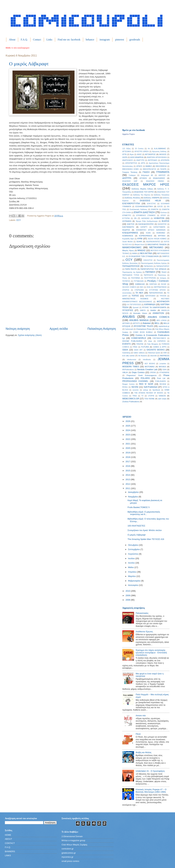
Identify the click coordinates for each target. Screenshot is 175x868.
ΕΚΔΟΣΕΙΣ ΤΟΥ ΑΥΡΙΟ (144, 192)
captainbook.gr (164, 326)
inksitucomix (132, 360)
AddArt (153, 310)
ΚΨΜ (140, 239)
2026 (128, 421)
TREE (135, 396)
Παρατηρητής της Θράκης (132, 272)
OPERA (153, 373)
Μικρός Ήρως (128, 250)
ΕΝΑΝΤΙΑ (155, 209)
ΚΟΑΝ (148, 233)
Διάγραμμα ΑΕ (147, 175)
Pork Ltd (161, 378)
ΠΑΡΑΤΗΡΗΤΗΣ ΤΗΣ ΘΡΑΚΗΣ (153, 269)
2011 (128, 488)
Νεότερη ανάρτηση (18, 329)
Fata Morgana (153, 344)
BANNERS (10, 851)
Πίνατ (138, 734)
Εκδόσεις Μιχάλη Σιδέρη (142, 189)
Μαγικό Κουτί (140, 245)
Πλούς (125, 278)
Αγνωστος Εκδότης (159, 152)
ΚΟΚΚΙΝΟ (161, 233)
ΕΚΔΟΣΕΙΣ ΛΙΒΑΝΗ (155, 181)
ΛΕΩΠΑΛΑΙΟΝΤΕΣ (153, 242)
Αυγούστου (133, 554)
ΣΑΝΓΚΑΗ (153, 284)
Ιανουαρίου (133, 585)
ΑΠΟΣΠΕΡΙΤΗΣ (131, 163)
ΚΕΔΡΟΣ (126, 230)
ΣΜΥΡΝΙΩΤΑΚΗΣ (160, 287)
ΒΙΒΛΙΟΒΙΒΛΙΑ (161, 166)
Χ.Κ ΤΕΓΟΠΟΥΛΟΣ (134, 305)
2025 (128, 426)
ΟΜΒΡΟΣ (166, 256)
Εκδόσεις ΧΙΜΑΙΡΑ (151, 198)
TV (142, 396)
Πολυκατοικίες (142, 613)
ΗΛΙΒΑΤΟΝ (159, 218)
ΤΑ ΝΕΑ (139, 293)
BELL (157, 323)
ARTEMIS (126, 323)
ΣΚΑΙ (149, 287)
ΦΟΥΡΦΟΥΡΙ (163, 301)
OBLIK (125, 372)
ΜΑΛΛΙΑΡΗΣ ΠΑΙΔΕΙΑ (157, 244)
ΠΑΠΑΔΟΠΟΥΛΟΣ (131, 266)
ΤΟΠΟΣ (135, 296)
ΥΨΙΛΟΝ (163, 296)
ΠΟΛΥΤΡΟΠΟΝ (150, 278)
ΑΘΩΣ (139, 154)
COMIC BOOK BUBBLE (143, 332)
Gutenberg (126, 353)
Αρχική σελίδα (59, 329)
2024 (128, 430)
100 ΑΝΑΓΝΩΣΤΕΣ (136, 526)
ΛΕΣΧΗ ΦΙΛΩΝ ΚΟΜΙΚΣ (157, 239)
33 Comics (139, 149)
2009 (128, 595)
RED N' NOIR (146, 384)
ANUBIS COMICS (158, 317)
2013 (128, 479)
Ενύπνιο (164, 213)
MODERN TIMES (131, 367)
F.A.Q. (24, 40)
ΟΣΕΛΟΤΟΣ (148, 260)
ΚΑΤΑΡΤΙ (144, 227)
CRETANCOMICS (159, 338)
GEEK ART (138, 350)
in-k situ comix (128, 356)
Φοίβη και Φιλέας (144, 752)
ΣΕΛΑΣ (164, 284)
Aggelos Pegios (128, 134)
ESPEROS (162, 341)
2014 (128, 475)
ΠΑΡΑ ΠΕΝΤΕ (131, 269)
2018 (128, 457)
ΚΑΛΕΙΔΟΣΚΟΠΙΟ (146, 224)
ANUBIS (129, 317)
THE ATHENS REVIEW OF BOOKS (149, 393)
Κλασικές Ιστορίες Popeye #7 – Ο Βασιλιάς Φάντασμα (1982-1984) (151, 791)
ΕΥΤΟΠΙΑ (126, 218)
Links (49, 40)
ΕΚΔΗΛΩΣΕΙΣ (159, 178)
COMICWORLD (139, 338)
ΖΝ (135, 218)
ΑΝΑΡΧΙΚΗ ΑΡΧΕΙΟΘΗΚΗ (157, 157)
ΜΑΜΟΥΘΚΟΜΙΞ (132, 247)
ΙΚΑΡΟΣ (166, 221)
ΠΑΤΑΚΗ (150, 272)
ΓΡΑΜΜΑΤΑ (163, 172)
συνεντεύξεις (127, 293)
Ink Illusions (143, 356)
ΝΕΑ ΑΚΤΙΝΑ (146, 253)
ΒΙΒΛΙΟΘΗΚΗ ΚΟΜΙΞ (131, 169)
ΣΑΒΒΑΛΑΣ (140, 284)
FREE (135, 347)
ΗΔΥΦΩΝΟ (145, 218)
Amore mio (141, 716)
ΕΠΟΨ (163, 215)
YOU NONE (149, 399)
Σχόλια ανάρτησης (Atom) (30, 335)
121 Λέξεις (126, 149)
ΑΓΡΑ (124, 154)
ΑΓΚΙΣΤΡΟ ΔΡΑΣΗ (142, 152)
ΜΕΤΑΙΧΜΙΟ (156, 247)
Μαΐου (131, 567)
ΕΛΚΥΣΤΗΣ (151, 204)
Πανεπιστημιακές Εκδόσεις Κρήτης (154, 263)
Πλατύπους (162, 275)
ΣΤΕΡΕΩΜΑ (139, 290)
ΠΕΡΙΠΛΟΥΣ (149, 275)
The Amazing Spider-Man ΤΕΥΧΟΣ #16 (146, 539)
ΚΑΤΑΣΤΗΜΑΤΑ (159, 227)
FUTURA (145, 347)
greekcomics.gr (69, 853)
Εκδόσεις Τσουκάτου (162, 195)
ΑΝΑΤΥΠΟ (140, 160)
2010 (128, 591)
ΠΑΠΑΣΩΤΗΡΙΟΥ (163, 266)
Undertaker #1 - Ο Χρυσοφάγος (150, 771)
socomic (136, 390)
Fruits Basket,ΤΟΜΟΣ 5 (139, 507)
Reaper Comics (128, 384)
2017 (128, 462)
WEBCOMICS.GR (131, 399)
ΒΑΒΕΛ (149, 166)
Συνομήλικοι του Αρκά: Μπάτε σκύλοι (145, 530)
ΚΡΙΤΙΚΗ (162, 236)
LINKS (8, 855)
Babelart (147, 323)
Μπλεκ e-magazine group (73, 840)
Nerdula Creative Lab (147, 369)
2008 (128, 600)
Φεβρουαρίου (134, 581)
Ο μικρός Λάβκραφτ (29, 64)
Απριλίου (132, 572)
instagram (105, 40)
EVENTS (127, 344)
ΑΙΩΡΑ (125, 157)
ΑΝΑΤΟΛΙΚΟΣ (128, 160)
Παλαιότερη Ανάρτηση (102, 329)
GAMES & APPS (160, 347)
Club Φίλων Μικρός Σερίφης (74, 845)
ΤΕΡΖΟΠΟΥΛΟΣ (156, 293)
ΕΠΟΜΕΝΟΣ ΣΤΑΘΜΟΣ (146, 215)
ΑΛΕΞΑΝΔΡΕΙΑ (137, 157)
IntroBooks (147, 360)
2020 (128, 448)
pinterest (120, 40)
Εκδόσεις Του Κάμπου (142, 195)
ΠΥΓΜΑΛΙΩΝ (139, 281)
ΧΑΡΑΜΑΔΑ (150, 304)
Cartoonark (129, 329)
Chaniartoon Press (144, 329)
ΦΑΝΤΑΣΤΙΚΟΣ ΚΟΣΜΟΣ (135, 299)
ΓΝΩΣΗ (146, 172)
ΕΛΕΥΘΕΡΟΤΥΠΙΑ (131, 203)
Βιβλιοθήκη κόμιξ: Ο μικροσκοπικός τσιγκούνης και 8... (144, 513)
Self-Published (150, 387)
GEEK (125, 350)
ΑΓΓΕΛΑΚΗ (127, 152)
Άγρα (132, 154)
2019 (128, 453)
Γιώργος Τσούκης (130, 172)
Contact (37, 40)
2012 (128, 484)
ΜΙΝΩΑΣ (141, 250)
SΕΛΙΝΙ (135, 387)
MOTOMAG (150, 367)
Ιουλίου (132, 558)
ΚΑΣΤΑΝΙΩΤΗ (128, 227)
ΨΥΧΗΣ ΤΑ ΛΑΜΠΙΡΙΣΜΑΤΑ (154, 307)
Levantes (163, 364)
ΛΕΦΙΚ (139, 242)
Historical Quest (154, 353)
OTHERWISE (164, 373)
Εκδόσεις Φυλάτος (133, 198)
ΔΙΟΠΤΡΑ (127, 178)
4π (149, 149)
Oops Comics (138, 372)
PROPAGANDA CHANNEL (135, 381)
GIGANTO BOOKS (155, 350)
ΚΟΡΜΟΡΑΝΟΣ (146, 236)
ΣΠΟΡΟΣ (126, 290)
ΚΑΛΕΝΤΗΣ (162, 224)
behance (90, 40)
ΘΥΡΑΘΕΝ (127, 221)
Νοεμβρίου (133, 497)
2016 (128, 466)
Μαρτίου (132, 576)
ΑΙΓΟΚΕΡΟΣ (150, 154)
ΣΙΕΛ (142, 287)
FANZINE (140, 344)
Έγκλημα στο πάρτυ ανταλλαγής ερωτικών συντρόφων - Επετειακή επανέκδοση (151, 653)
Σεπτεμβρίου (134, 549)
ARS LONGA (162, 320)
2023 (128, 435)
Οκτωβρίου (133, 545)
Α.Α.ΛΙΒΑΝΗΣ (160, 149)
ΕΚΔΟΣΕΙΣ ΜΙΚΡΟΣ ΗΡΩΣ (146, 184)
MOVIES (162, 367)
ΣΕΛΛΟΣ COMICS (129, 287)
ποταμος (163, 278)
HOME (8, 835)
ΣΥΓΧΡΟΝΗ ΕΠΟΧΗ (157, 290)
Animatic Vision (140, 313)
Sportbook (156, 390)
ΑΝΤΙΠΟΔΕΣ (153, 160)
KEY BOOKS (150, 364)
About (12, 40)
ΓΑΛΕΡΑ (163, 169)
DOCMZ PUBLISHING (132, 341)
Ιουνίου (132, 563)
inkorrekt (153, 356)
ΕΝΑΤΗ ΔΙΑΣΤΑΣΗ (144, 212)
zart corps (162, 399)
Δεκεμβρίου (134, 492)
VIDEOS (162, 396)
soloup (146, 390)
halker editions (139, 353)
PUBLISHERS (160, 381)
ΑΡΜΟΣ (139, 166)
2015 (128, 471)
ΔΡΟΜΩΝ (143, 178)
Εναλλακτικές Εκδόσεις (138, 209)
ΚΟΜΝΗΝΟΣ (128, 236)
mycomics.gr (67, 857)
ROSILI (125, 387)
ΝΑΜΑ (134, 253)
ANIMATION (158, 313)
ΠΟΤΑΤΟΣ (126, 281)
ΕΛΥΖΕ (160, 207)
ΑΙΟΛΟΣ (163, 154)
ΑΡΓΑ (143, 163)
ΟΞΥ (19, 220)
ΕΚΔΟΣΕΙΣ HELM (150, 201)
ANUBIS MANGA (139, 320)
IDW (165, 353)
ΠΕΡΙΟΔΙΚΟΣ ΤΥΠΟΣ (131, 275)
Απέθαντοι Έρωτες (144, 632)
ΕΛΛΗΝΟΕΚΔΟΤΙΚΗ (144, 206)
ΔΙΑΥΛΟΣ (162, 175)
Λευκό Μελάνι (128, 242)
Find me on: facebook (69, 40)
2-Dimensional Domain (72, 836)
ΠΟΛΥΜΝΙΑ (135, 278)
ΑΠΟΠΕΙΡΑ (165, 160)
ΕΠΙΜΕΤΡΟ (127, 215)
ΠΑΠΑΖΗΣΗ (148, 266)
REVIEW (163, 384)
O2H (164, 370)
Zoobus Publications (131, 402)
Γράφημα (132, 175)
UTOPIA (151, 396)
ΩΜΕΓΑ (143, 310)
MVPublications (128, 370)
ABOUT (8, 839)
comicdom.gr (68, 849)
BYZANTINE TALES (144, 326)
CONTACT (10, 843)
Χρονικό (136, 307)
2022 (128, 439)
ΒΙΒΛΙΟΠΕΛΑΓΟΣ (150, 169)
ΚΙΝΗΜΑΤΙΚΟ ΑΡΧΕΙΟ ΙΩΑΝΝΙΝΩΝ (151, 230)
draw (150, 341)
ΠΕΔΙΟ (164, 272)
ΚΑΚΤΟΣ (131, 224)
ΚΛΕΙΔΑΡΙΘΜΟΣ (130, 233)
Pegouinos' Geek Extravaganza (142, 375)
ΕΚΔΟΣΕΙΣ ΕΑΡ (130, 181)
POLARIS (145, 378)
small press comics (70, 861)
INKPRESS (165, 356)
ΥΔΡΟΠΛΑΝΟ (150, 296)
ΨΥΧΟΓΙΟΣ (128, 310)
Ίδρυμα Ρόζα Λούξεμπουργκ (147, 221)
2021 (128, 444)
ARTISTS (136, 323)
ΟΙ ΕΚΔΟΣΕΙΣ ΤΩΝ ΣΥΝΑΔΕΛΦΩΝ (144, 256)
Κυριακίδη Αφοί (128, 239)
